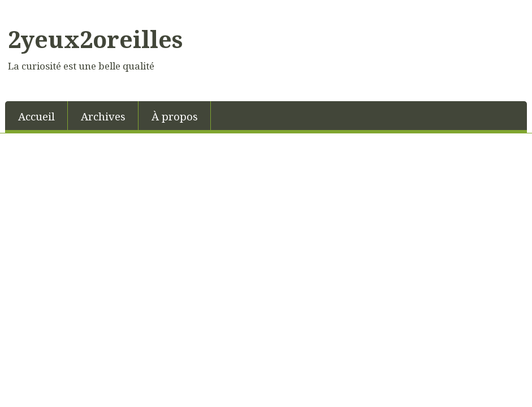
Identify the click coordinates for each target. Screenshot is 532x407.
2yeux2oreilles (95, 39)
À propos (175, 116)
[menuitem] (36, 116)
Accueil (36, 116)
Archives (103, 116)
